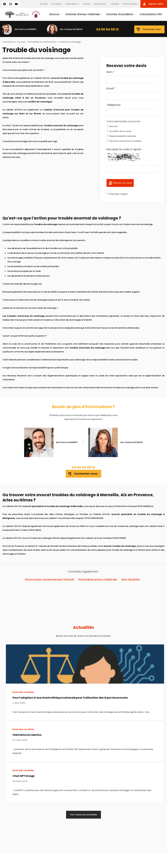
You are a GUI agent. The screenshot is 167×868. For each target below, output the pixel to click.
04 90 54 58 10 (107, 29)
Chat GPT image (19, 776)
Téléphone (114, 105)
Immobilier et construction (42, 42)
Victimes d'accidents (120, 14)
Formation (57, 4)
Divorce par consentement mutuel (49, 580)
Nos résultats (131, 580)
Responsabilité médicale (121, 136)
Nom (111, 72)
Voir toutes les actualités (83, 815)
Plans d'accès (130, 4)
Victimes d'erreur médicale (82, 14)
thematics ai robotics (23, 735)
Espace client (153, 4)
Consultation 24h (151, 14)
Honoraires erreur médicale (98, 580)
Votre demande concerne (123, 121)
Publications (72, 4)
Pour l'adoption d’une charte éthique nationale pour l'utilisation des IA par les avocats (66, 698)
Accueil (44, 4)
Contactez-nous (148, 29)
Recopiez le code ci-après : (124, 149)
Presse (87, 4)
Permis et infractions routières (124, 141)
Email (111, 88)
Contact (115, 4)
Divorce (54, 14)
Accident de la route (119, 131)
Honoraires (100, 4)
